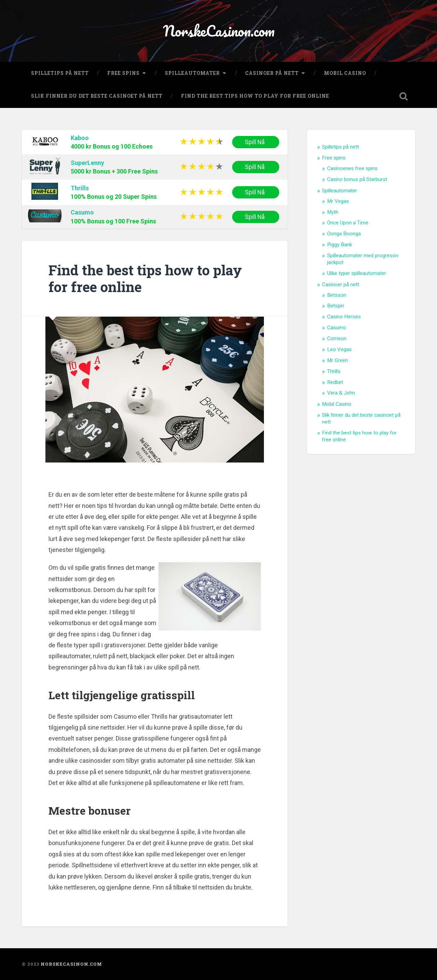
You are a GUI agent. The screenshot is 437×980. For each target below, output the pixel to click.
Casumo (82, 212)
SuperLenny (87, 163)
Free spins (123, 73)
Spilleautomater (192, 73)
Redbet (335, 382)
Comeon (337, 339)
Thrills (80, 188)
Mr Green (337, 360)
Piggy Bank (340, 245)
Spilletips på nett (60, 73)
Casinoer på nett (272, 73)
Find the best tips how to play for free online (255, 96)
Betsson (337, 295)
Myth (333, 212)
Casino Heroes (344, 317)
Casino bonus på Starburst (357, 179)
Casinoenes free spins (352, 168)
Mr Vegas (338, 201)
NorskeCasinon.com (219, 31)
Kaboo (80, 138)
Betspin (336, 306)
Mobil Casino (345, 73)
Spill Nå (256, 142)
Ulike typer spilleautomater (357, 273)
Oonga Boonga (344, 234)
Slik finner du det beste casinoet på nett (97, 96)
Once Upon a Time (348, 223)
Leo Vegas (339, 349)
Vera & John (341, 393)
